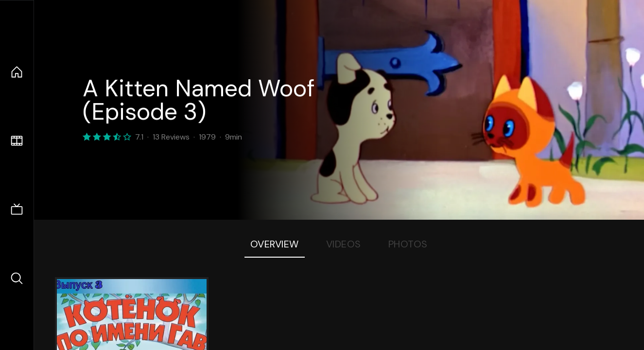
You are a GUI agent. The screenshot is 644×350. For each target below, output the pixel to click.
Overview (275, 244)
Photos (408, 244)
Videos (344, 244)
